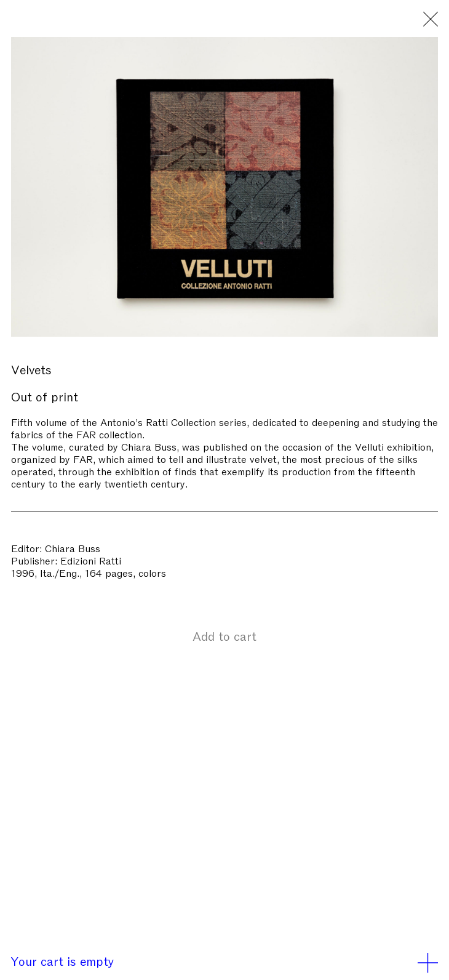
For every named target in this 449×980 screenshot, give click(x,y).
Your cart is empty (224, 960)
